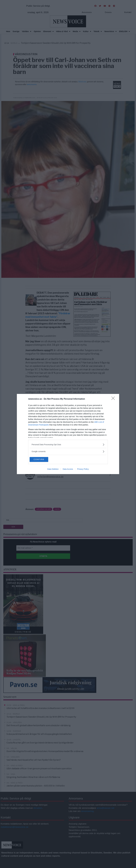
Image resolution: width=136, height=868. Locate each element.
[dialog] (68, 434)
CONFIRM (42, 460)
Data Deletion (53, 469)
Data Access (68, 469)
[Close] (114, 399)
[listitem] (68, 444)
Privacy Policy (83, 469)
